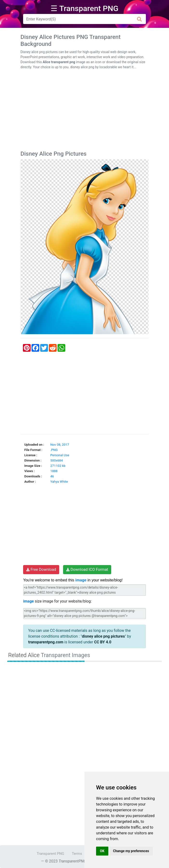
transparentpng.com (46, 642)
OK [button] (102, 851)
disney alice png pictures (103, 636)
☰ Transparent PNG (84, 8)
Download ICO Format (87, 569)
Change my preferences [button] (131, 851)
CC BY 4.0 (103, 642)
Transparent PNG (50, 854)
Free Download (41, 569)
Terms (77, 854)
